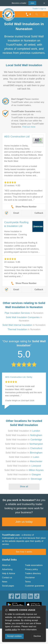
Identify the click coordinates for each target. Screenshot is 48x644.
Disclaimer (30, 578)
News (5, 582)
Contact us (7, 578)
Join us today (24, 522)
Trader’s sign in (39, 9)
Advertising (7, 569)
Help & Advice (9, 573)
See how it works (24, 552)
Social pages (8, 586)
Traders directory (33, 573)
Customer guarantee (35, 586)
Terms (28, 582)
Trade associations (34, 565)
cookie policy (11, 630)
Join (31, 3)
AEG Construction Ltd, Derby (19, 377)
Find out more (29, 127)
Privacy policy (32, 569)
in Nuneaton (24, 313)
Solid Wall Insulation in (24, 431)
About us (6, 565)
